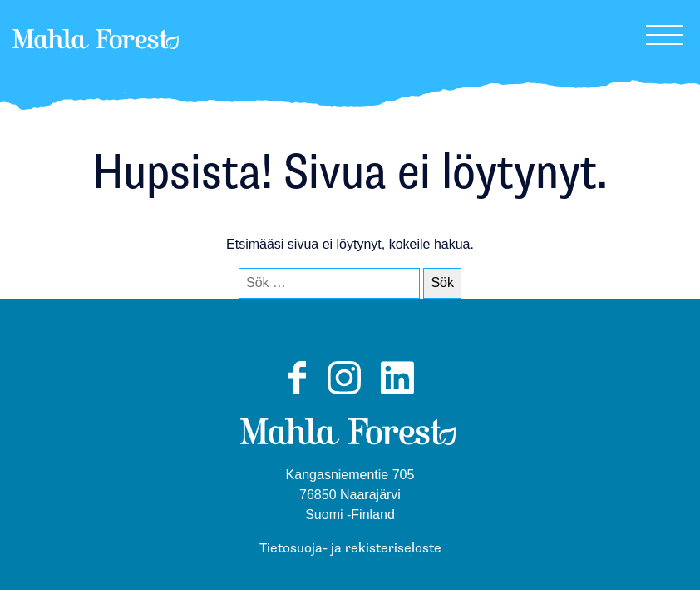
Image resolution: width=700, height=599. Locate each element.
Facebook (296, 394)
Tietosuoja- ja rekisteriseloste (350, 549)
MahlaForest (96, 62)
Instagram (344, 394)
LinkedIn (397, 394)
